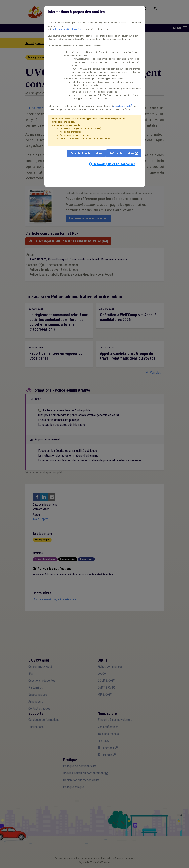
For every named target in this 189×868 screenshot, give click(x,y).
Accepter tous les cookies (86, 153)
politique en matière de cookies (67, 29)
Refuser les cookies (122, 153)
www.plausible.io (121, 106)
